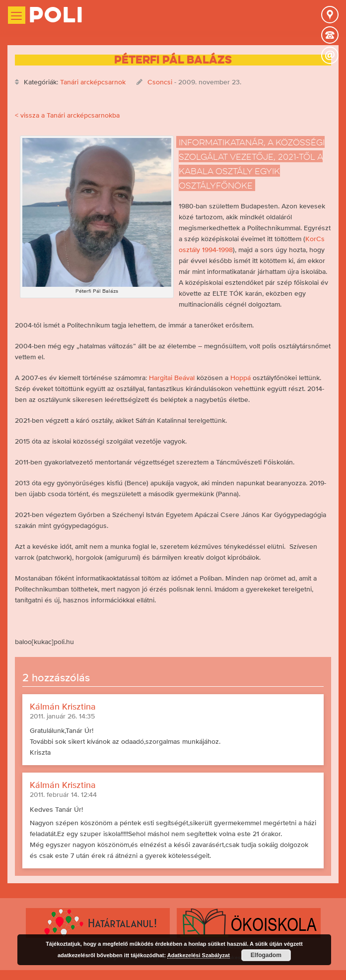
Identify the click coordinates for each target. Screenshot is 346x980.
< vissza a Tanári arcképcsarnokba (67, 115)
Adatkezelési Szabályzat (199, 955)
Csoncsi (160, 82)
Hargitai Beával (172, 378)
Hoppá (241, 378)
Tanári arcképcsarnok (93, 82)
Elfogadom (266, 955)
